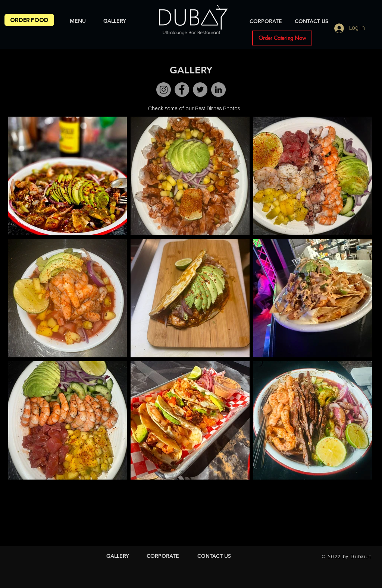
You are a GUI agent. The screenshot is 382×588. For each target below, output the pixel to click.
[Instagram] (164, 90)
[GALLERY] (115, 21)
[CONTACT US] (311, 22)
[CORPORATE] (266, 22)
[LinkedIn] (218, 90)
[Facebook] (182, 90)
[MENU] (78, 21)
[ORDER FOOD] (29, 20)
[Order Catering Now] (282, 38)
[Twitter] (200, 90)
